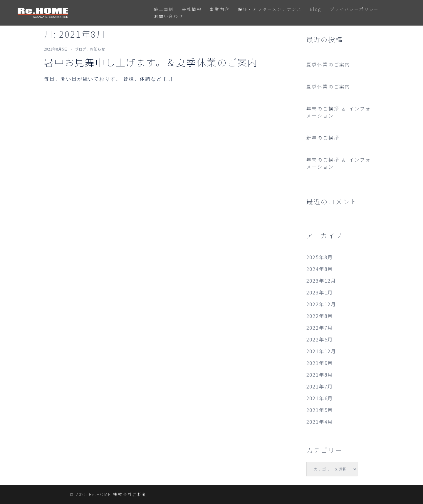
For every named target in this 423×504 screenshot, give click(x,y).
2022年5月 (320, 339)
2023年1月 (320, 292)
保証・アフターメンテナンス (270, 9)
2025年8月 (320, 257)
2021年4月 (320, 422)
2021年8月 (320, 375)
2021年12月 (321, 351)
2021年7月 (320, 386)
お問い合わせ (169, 16)
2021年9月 (320, 363)
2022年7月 (320, 328)
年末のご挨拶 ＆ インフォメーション (339, 112)
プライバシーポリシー (354, 9)
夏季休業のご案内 (328, 64)
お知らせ (98, 49)
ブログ (80, 49)
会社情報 (192, 9)
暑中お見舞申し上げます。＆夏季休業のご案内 (151, 62)
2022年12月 (321, 304)
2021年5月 (320, 410)
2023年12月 (321, 281)
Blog (316, 9)
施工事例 (164, 9)
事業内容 (220, 9)
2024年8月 (320, 269)
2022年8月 (320, 316)
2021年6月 (320, 398)
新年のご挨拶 (323, 138)
